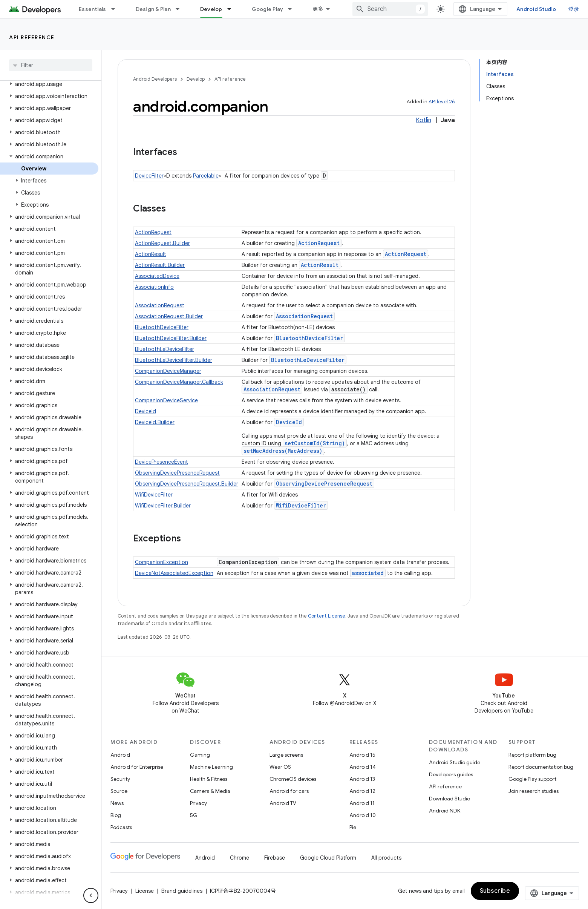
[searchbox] (51, 65)
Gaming (200, 755)
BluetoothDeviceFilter (162, 327)
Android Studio (536, 9)
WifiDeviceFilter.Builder (163, 506)
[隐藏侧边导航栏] (91, 895)
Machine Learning (211, 767)
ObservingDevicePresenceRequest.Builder (187, 484)
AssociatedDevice (157, 276)
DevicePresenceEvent (162, 462)
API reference (32, 37)
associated (368, 573)
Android (120, 755)
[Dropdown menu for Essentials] (116, 9)
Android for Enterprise (137, 767)
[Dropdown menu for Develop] (233, 9)
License (145, 891)
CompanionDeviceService (166, 400)
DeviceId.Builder (155, 422)
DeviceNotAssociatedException (174, 573)
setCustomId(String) (315, 443)
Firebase (275, 858)
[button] (49, 84)
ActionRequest (153, 232)
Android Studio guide (455, 762)
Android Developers (155, 79)
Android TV (283, 803)
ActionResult (151, 254)
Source (119, 791)
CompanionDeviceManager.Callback (179, 382)
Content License (327, 616)
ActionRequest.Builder (162, 243)
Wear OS (280, 767)
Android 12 (362, 791)
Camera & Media (210, 791)
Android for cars (289, 791)
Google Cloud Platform (328, 858)
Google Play (268, 9)
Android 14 (363, 767)
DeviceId (145, 411)
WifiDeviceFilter (154, 495)
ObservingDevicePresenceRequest (177, 473)
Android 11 (362, 803)
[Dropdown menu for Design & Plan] (181, 9)
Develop (196, 79)
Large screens (286, 755)
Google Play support (532, 779)
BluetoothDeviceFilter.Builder (171, 338)
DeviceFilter (149, 176)
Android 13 (362, 779)
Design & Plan (153, 9)
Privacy (198, 803)
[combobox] (390, 9)
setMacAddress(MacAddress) (283, 451)
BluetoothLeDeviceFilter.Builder (174, 360)
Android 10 (363, 815)
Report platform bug (532, 755)
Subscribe (495, 891)
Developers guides (451, 774)
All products (386, 858)
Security (120, 779)
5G (194, 815)
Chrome (240, 858)
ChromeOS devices (293, 779)
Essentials (93, 9)
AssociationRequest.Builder (169, 316)
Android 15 (362, 755)
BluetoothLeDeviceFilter (165, 349)
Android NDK (445, 811)
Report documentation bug (541, 767)
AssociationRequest (160, 305)
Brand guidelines (182, 891)
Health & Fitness (209, 779)
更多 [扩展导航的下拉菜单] (318, 9)
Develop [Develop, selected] (211, 9)
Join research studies (534, 791)
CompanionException (162, 562)
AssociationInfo (154, 287)
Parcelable (206, 176)
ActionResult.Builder (160, 265)
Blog (116, 815)
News (117, 803)
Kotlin (423, 120)
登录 (574, 9)
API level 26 (442, 102)
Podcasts (121, 827)
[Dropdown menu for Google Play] (293, 9)
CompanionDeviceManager (168, 371)
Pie (353, 827)
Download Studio (449, 799)
